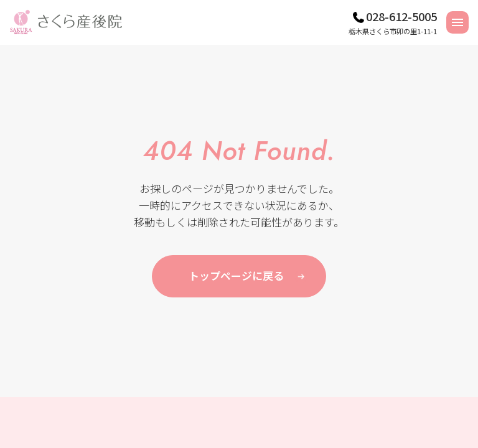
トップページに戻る (236, 275)
